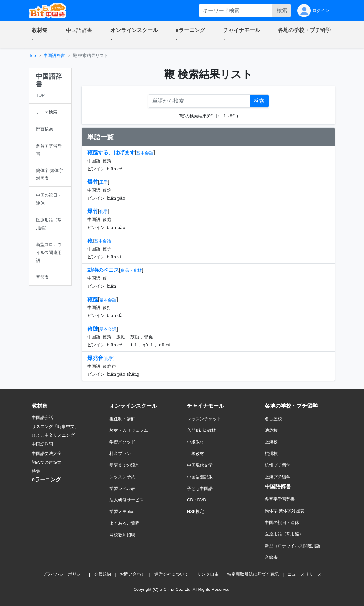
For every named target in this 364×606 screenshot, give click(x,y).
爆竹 (93, 182)
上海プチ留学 (278, 477)
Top (32, 56)
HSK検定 (196, 511)
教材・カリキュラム (129, 430)
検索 (282, 10)
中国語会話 (42, 417)
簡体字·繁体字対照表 (285, 511)
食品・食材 (131, 270)
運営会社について (171, 574)
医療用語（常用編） (284, 534)
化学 (104, 212)
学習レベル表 (122, 488)
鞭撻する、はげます (111, 153)
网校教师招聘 (122, 535)
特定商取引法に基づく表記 (253, 574)
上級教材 (196, 453)
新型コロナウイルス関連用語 (293, 546)
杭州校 (271, 453)
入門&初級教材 (201, 430)
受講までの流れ (124, 465)
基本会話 (145, 153)
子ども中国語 (200, 488)
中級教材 (196, 442)
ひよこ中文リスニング (53, 435)
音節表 (271, 557)
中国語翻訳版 (200, 477)
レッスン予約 (122, 477)
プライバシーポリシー (64, 574)
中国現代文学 (200, 465)
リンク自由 (208, 574)
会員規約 (103, 574)
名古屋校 (273, 419)
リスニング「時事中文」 (55, 426)
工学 (104, 182)
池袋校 (271, 430)
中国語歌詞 (42, 444)
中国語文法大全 (47, 453)
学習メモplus (122, 511)
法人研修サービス (127, 500)
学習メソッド (122, 442)
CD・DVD (197, 500)
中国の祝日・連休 (282, 522)
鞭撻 (93, 299)
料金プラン (120, 453)
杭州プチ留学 (278, 465)
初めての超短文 (47, 462)
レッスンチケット (204, 419)
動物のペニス (103, 270)
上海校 (271, 442)
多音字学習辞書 (280, 499)
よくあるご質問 (124, 523)
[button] (41, 35)
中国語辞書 (54, 56)
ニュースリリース (305, 574)
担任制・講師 (122, 419)
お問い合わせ (133, 574)
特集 (36, 471)
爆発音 (95, 358)
